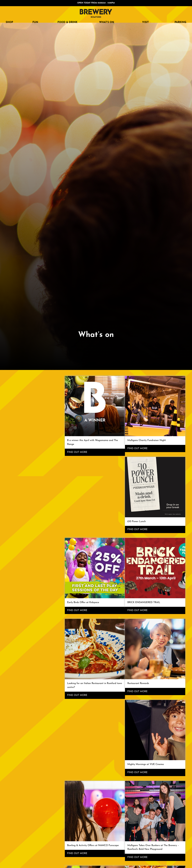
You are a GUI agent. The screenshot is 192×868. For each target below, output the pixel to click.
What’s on (107, 22)
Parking (180, 22)
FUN (35, 22)
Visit (145, 22)
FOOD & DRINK (67, 22)
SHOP (9, 22)
